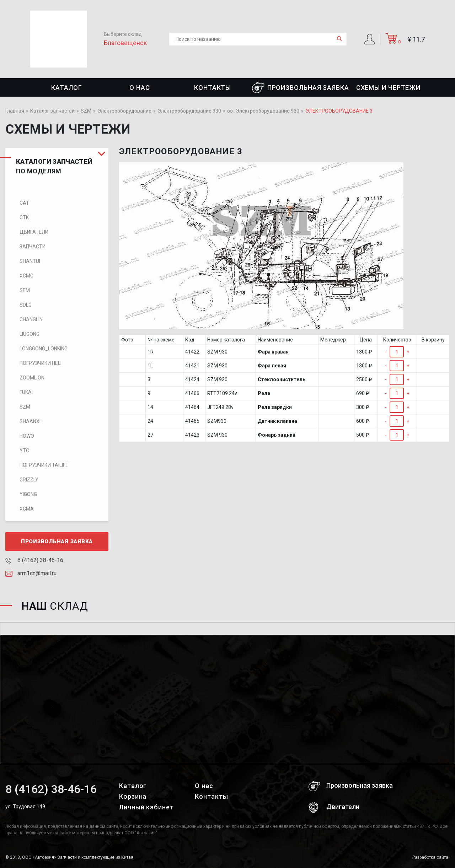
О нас (140, 88)
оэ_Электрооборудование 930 (263, 111)
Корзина (133, 796)
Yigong (28, 494)
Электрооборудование (124, 111)
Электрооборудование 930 (189, 111)
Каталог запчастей (52, 111)
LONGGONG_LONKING (44, 349)
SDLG (26, 305)
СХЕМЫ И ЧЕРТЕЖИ (389, 88)
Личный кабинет (146, 807)
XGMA (27, 509)
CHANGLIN (31, 319)
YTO (25, 451)
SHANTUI (30, 261)
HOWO (27, 436)
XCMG (26, 276)
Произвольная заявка (301, 87)
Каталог (66, 88)
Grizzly (29, 480)
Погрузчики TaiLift (44, 465)
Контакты (213, 88)
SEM (25, 290)
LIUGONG (30, 334)
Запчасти (33, 247)
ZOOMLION (32, 378)
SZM (86, 111)
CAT (24, 203)
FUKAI (26, 392)
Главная (15, 111)
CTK (24, 217)
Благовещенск (125, 43)
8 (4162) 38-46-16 (34, 560)
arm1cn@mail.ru (31, 573)
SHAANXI (30, 421)
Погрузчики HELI (41, 363)
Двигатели (34, 232)
